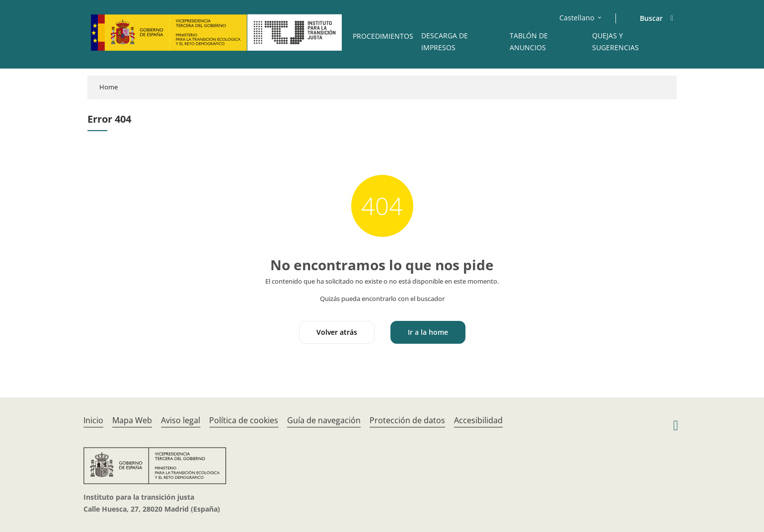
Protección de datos (407, 420)
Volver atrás (337, 332)
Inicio (93, 420)
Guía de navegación (324, 420)
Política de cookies (244, 420)
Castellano (577, 18)
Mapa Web (132, 420)
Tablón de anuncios (529, 41)
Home (109, 87)
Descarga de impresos (445, 41)
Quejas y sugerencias (615, 41)
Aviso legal (181, 420)
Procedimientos (383, 36)
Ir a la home (428, 332)
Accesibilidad (478, 420)
